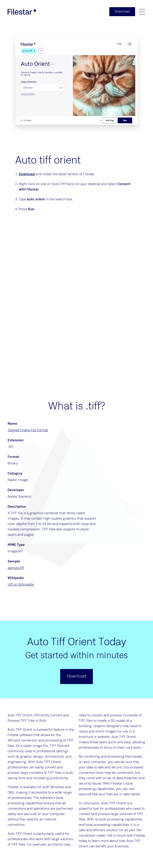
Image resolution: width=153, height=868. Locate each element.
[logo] (22, 12)
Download (27, 174)
